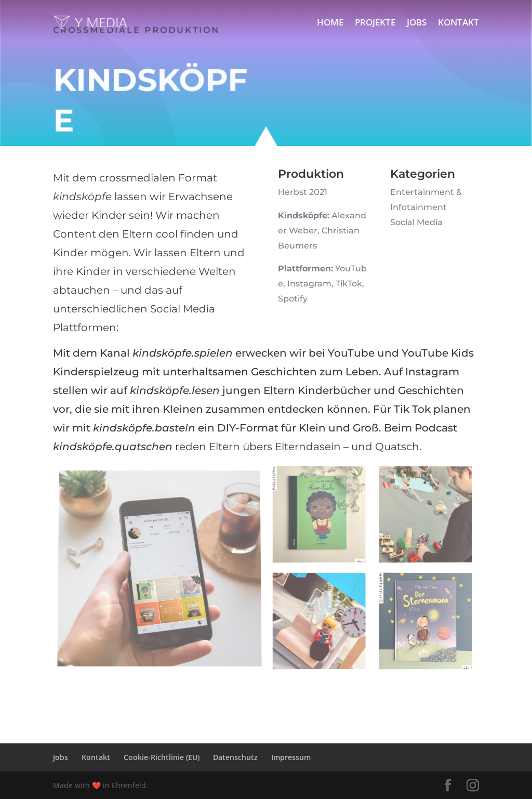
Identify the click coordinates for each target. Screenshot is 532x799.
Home (330, 22)
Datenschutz (235, 757)
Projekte (375, 22)
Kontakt (458, 22)
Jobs (417, 22)
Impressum (291, 757)
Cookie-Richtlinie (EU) (162, 757)
